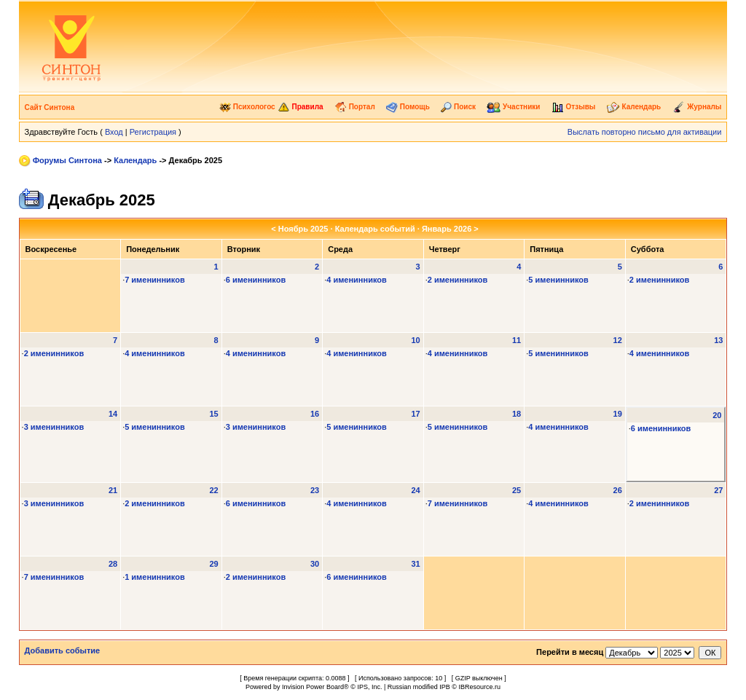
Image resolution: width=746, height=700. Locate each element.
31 (415, 564)
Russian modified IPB (419, 687)
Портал (355, 107)
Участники (513, 107)
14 (113, 414)
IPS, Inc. (369, 687)
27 (718, 490)
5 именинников (558, 280)
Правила (301, 107)
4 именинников (357, 280)
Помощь (408, 107)
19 (618, 414)
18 (517, 414)
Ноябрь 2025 (303, 229)
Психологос (247, 107)
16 (315, 414)
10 (415, 340)
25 (517, 490)
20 (717, 415)
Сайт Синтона (50, 107)
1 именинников (155, 577)
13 (718, 340)
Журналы (697, 107)
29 (213, 564)
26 (618, 490)
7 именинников (155, 280)
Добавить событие (63, 650)
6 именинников (256, 280)
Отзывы (574, 107)
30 (315, 564)
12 (618, 340)
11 (517, 340)
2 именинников (458, 280)
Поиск (458, 107)
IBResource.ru (479, 687)
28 (113, 564)
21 (113, 490)
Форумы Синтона (67, 160)
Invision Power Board (313, 687)
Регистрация (153, 132)
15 (213, 414)
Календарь (634, 107)
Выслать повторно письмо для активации (645, 132)
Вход (114, 132)
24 (415, 490)
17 (415, 414)
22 (213, 490)
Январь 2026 (447, 229)
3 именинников (54, 427)
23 (315, 490)
